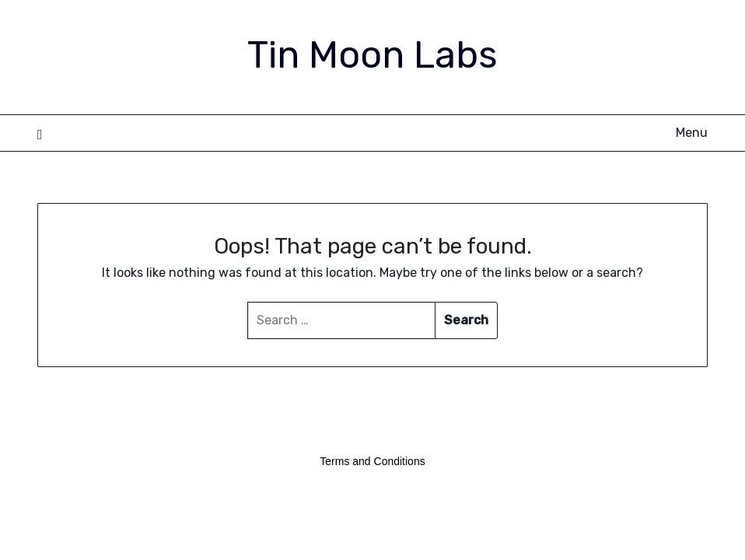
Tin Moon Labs (372, 55)
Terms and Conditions (372, 461)
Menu (692, 133)
